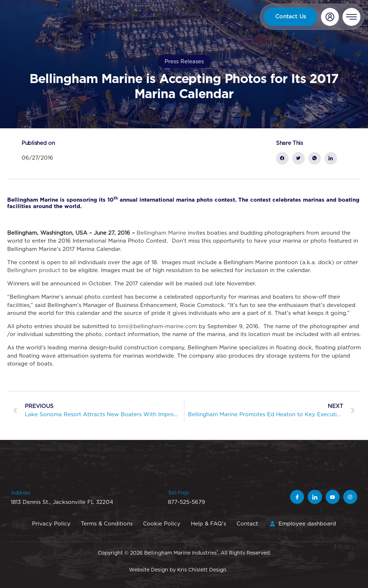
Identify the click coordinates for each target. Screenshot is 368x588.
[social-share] (282, 158)
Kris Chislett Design (202, 570)
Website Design (149, 570)
